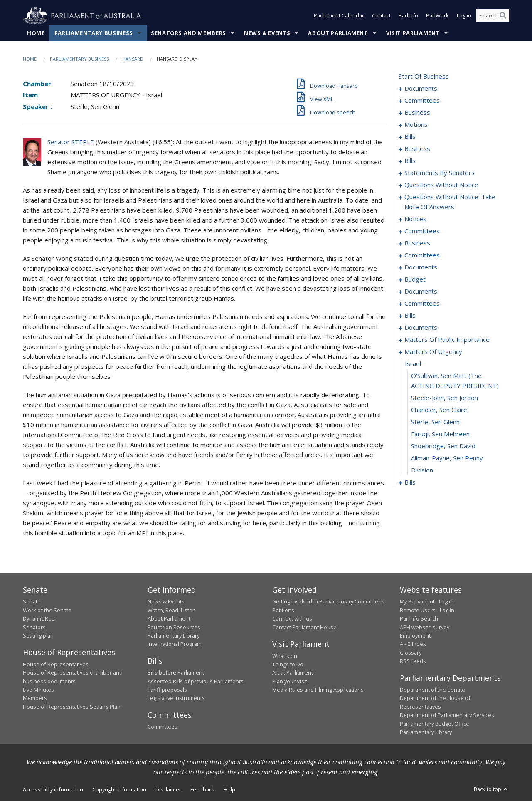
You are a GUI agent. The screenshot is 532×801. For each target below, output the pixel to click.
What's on (285, 656)
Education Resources (174, 627)
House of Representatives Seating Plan (72, 707)
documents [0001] (421, 89)
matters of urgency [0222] (433, 352)
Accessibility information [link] (53, 790)
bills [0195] (410, 316)
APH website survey (425, 627)
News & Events (267, 33)
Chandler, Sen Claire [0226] (439, 410)
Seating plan (38, 635)
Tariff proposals (167, 690)
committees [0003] (422, 101)
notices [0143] (415, 219)
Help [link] (229, 790)
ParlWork (437, 16)
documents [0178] (421, 292)
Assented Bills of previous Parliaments (196, 681)
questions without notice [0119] (441, 185)
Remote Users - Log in (427, 610)
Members (35, 698)
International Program (175, 644)
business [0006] (417, 113)
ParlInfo (408, 16)
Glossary (411, 653)
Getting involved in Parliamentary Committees (328, 602)
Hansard (133, 59)
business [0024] (417, 149)
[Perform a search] (503, 16)
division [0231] (422, 470)
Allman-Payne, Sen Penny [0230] (447, 458)
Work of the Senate (47, 610)
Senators (34, 627)
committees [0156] (422, 255)
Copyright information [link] (119, 790)
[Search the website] (493, 16)
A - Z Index (413, 644)
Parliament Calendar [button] (339, 16)
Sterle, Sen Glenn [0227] (435, 422)
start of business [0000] (424, 77)
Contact (381, 16)
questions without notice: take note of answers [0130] (450, 202)
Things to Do (288, 664)
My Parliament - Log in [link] (427, 602)
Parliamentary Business (94, 33)
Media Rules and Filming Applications (318, 690)
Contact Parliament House (304, 627)
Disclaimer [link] (168, 790)
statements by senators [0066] (440, 173)
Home (36, 33)
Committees (163, 727)
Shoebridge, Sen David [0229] (443, 446)
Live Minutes (38, 690)
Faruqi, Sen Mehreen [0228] (440, 434)
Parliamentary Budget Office (435, 724)
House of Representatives (56, 664)
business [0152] (417, 243)
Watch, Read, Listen (172, 610)
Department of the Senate (432, 690)
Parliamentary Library (174, 635)
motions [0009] (416, 125)
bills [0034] (410, 161)
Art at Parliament (293, 673)
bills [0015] (410, 137)
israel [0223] (413, 364)
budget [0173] (415, 279)
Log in (464, 16)
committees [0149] (422, 231)
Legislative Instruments (176, 698)
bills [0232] (410, 482)
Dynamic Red (39, 619)
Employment (415, 635)
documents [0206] (421, 328)
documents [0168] (421, 267)
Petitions (283, 610)
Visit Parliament (413, 33)
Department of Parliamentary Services (447, 715)
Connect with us (292, 619)
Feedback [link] (202, 790)
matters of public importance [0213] (447, 340)
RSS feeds (413, 661)
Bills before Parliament (176, 673)
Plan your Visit (290, 681)
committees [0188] (422, 304)
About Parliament (338, 33)
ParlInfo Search (419, 619)
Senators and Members (188, 33)
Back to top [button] (491, 789)
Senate (32, 602)
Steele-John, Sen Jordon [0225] (445, 398)
